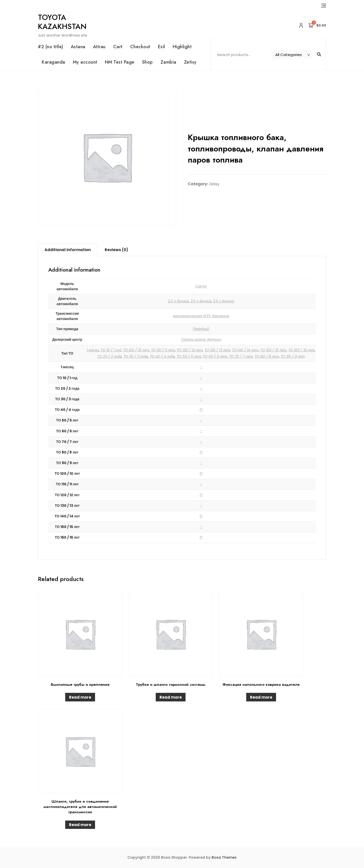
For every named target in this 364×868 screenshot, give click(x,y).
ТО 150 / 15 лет (273, 350)
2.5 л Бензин (201, 301)
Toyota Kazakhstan (62, 22)
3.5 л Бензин (224, 301)
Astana (78, 47)
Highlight (182, 47)
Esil (162, 47)
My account (85, 62)
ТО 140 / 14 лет (245, 350)
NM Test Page (120, 62)
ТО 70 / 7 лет (241, 356)
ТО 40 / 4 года (162, 356)
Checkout (140, 47)
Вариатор (221, 316)
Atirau (99, 47)
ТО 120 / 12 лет (190, 350)
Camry (201, 286)
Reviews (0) (116, 250)
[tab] (68, 250)
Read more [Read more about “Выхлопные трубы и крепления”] (80, 697)
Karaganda (53, 62)
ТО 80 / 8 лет (266, 356)
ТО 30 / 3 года (136, 356)
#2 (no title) (51, 47)
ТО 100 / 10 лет (136, 350)
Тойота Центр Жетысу (201, 339)
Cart (118, 47)
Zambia (168, 62)
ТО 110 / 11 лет (163, 350)
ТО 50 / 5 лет (189, 356)
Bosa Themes (224, 857)
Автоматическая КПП (191, 316)
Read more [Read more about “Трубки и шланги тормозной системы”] (171, 697)
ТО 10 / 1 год (111, 350)
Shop (147, 62)
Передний (201, 329)
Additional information (68, 250)
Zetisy (190, 62)
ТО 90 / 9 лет (293, 356)
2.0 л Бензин (178, 301)
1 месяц (93, 350)
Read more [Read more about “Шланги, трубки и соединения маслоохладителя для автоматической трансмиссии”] (80, 825)
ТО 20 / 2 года (109, 356)
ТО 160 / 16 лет (301, 350)
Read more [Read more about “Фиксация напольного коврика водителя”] (261, 697)
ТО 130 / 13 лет (217, 350)
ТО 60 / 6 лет (215, 356)
